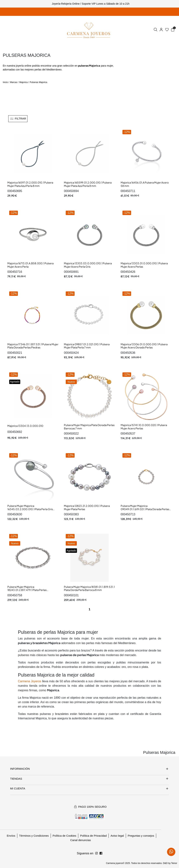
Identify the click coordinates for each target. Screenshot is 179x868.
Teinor (174, 863)
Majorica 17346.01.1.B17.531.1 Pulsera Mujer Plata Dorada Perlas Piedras (33, 346)
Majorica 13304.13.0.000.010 (25, 426)
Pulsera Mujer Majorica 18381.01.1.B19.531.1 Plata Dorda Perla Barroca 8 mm (89, 588)
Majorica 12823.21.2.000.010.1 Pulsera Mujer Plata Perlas (87, 507)
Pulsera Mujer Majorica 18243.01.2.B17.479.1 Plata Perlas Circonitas (27, 590)
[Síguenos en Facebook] (96, 853)
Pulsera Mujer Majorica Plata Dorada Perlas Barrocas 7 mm (89, 427)
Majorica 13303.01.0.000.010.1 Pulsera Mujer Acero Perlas (144, 265)
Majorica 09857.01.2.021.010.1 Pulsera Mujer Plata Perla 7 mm (87, 346)
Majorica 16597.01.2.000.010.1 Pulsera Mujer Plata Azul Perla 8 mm (30, 184)
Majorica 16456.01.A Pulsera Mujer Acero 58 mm (145, 184)
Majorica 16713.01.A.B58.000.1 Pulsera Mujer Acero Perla (30, 265)
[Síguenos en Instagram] (101, 853)
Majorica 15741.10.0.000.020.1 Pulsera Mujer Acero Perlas (144, 427)
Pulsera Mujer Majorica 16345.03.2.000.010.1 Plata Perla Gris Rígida (30, 509)
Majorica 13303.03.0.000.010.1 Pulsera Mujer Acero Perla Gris (88, 265)
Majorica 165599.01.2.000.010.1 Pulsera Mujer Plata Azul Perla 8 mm (88, 184)
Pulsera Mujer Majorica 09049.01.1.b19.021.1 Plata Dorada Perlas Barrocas (145, 509)
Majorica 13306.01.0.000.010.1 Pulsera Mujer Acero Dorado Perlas (144, 346)
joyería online (24, 66)
